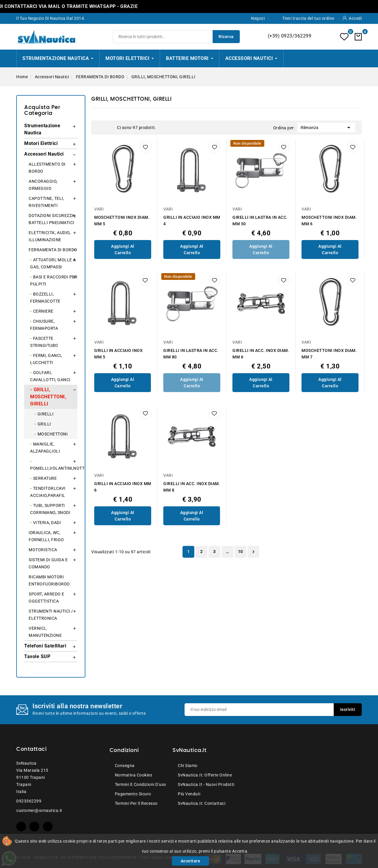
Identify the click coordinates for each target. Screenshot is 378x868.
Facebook (21, 827)
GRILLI (44, 424)
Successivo (253, 552)
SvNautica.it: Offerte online (205, 775)
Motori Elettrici (41, 143)
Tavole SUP (37, 656)
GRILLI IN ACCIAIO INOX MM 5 (118, 354)
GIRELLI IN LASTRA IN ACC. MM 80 (191, 354)
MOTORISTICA (43, 550)
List (110, 128)
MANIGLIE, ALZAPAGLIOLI (45, 448)
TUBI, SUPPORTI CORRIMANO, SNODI (50, 509)
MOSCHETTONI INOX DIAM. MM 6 (329, 221)
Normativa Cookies (134, 775)
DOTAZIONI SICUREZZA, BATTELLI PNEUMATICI (52, 219)
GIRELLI (46, 414)
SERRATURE (45, 478)
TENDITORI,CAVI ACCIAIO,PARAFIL (48, 492)
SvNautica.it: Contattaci (202, 803)
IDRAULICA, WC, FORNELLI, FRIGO (46, 536)
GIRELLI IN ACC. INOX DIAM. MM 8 (192, 487)
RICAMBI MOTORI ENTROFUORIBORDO (49, 580)
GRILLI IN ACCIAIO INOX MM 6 (123, 487)
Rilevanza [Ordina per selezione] (326, 127)
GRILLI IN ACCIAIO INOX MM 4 (192, 221)
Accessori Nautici (44, 154)
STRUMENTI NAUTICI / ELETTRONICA (51, 615)
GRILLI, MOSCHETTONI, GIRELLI (48, 397)
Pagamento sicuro (133, 794)
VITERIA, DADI (47, 523)
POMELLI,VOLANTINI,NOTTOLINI (54, 468)
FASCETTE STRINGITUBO (44, 342)
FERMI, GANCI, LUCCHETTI (46, 359)
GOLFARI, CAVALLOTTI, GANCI (50, 376)
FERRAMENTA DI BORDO (53, 250)
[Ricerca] (176, 37)
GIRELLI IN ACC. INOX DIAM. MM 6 (261, 354)
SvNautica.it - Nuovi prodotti (206, 784)
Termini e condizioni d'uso (141, 784)
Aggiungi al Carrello (123, 249)
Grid (101, 128)
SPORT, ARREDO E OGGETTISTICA (47, 598)
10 (241, 552)
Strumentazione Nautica (42, 129)
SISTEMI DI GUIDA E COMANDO (48, 563)
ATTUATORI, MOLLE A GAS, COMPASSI (53, 263)
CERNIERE (43, 311)
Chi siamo (188, 766)
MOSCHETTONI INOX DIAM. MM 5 (122, 221)
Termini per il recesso (136, 803)
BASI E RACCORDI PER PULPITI (54, 280)
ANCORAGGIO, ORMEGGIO (43, 185)
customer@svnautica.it (39, 810)
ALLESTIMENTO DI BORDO (47, 168)
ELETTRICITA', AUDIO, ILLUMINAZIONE (50, 236)
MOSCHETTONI (53, 434)
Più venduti (189, 794)
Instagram (48, 827)
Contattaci (31, 749)
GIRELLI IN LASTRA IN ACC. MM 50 (260, 221)
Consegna (125, 766)
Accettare (191, 861)
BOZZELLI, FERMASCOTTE (45, 298)
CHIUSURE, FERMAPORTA (44, 325)
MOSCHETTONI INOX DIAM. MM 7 (329, 354)
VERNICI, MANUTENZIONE (45, 632)
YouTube (34, 827)
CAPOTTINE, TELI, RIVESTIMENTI (46, 202)
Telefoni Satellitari (45, 646)
